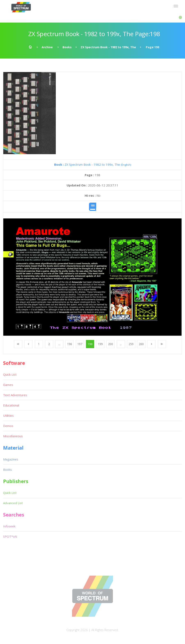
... (59, 344)
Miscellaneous (13, 436)
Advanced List (13, 503)
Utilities (8, 416)
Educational (11, 405)
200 (111, 344)
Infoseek (9, 526)
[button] (180, 17)
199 (100, 344)
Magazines (11, 459)
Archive (47, 47)
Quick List (10, 374)
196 (70, 344)
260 (141, 344)
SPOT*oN (10, 536)
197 (80, 344)
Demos (8, 426)
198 (90, 344)
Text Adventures (15, 395)
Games (8, 385)
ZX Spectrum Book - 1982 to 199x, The (108, 47)
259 (131, 344)
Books (67, 47)
